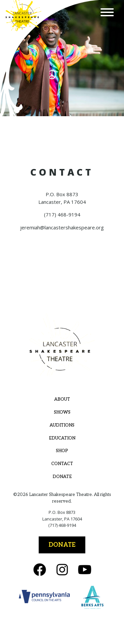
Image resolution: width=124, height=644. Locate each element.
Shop (62, 451)
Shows (62, 412)
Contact (62, 464)
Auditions (62, 425)
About (62, 399)
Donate (62, 477)
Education (62, 438)
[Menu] (107, 13)
